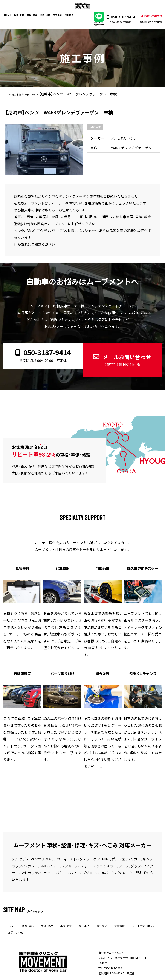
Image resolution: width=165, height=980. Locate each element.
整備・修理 (34, 15)
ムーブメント (74, 977)
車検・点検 (47, 15)
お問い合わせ (148, 19)
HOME (10, 15)
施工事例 (60, 15)
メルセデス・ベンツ (126, 138)
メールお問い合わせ (121, 353)
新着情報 (119, 911)
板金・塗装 (21, 15)
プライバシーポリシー (145, 911)
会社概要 (71, 15)
